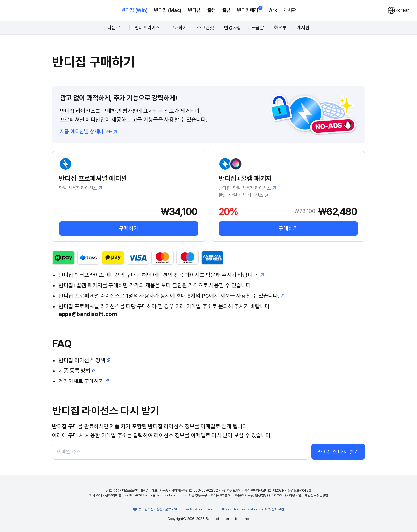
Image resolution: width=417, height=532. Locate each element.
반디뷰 (194, 10)
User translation (245, 509)
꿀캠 (211, 10)
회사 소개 (96, 495)
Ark (273, 10)
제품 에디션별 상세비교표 (88, 131)
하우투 (280, 28)
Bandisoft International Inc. (228, 519)
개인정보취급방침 (316, 495)
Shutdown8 (183, 509)
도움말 (258, 28)
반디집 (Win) (134, 10)
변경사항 (233, 28)
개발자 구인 (276, 509)
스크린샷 (206, 28)
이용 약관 (295, 495)
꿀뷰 (226, 10)
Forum (213, 509)
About (200, 509)
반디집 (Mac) (168, 10)
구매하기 (179, 28)
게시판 (290, 10)
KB (263, 509)
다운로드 (116, 28)
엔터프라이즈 (147, 28)
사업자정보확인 (231, 490)
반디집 (149, 509)
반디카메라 (250, 10)
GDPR (225, 509)
